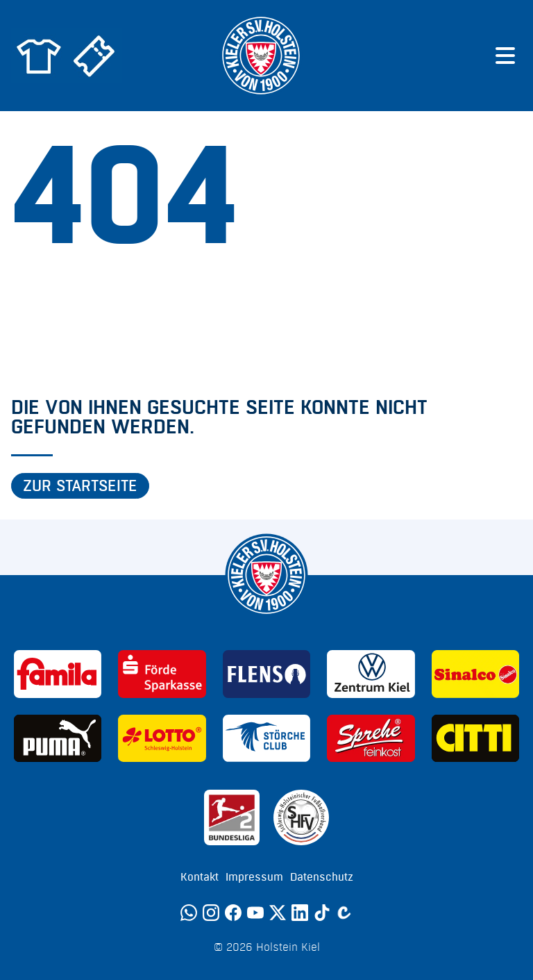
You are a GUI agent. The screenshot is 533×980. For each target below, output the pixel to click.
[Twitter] (278, 913)
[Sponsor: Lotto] (162, 739)
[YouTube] (255, 913)
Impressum (254, 877)
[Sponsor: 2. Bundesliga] (232, 817)
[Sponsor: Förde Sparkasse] (162, 674)
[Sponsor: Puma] (58, 739)
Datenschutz (322, 877)
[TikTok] (322, 913)
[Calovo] (344, 913)
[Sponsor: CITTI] (475, 739)
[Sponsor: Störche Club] (266, 739)
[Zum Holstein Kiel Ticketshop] (94, 56)
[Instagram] (211, 913)
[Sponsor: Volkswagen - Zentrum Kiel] (371, 674)
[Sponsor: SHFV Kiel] (301, 817)
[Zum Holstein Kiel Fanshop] (39, 56)
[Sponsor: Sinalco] (475, 674)
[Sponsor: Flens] (266, 674)
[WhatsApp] (189, 913)
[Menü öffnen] (505, 56)
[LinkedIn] (300, 913)
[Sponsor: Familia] (58, 674)
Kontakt (200, 877)
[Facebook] (233, 913)
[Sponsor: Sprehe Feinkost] (371, 739)
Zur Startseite (80, 486)
